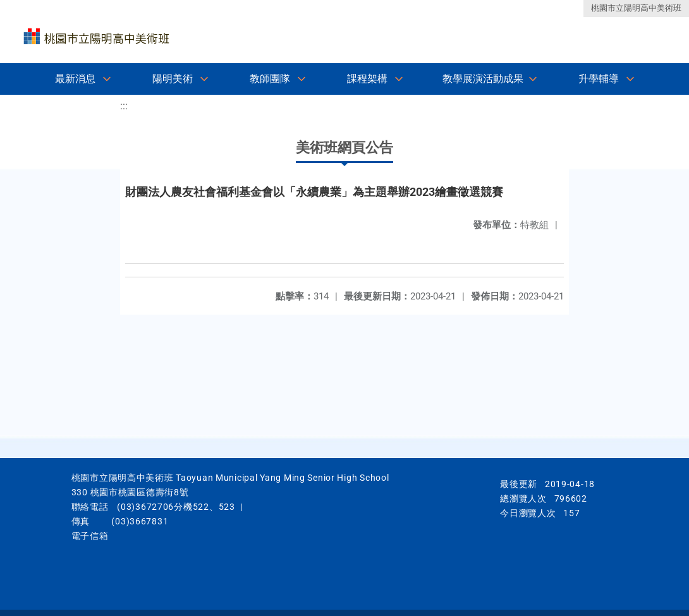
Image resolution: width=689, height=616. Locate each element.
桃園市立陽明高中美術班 (636, 8)
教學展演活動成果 (483, 79)
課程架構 (367, 79)
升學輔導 (599, 79)
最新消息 (75, 79)
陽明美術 (173, 79)
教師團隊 (270, 79)
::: (124, 106)
